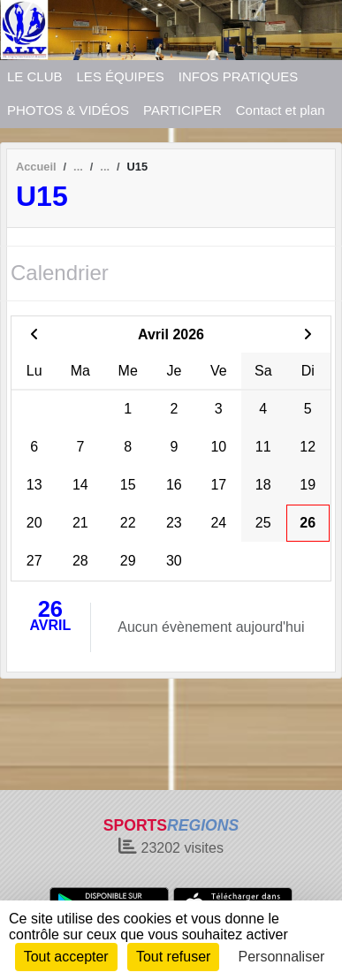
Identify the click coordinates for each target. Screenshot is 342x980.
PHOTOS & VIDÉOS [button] (68, 110)
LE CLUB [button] (35, 76)
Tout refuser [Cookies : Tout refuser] (173, 957)
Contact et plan (281, 110)
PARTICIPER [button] (182, 110)
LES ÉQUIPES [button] (121, 76)
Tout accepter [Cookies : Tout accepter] (66, 957)
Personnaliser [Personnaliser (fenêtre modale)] (282, 957)
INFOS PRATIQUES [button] (239, 76)
